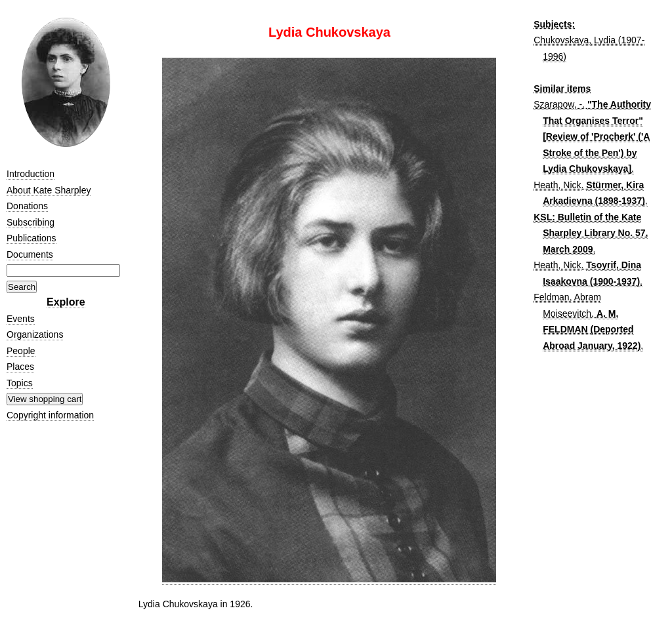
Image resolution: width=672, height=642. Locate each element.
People (21, 351)
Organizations (35, 334)
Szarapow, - (558, 104)
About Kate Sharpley (49, 190)
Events (21, 319)
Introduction (31, 174)
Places (20, 367)
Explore (66, 302)
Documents (30, 254)
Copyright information (50, 415)
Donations (27, 206)
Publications (31, 238)
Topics (20, 383)
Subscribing (31, 222)
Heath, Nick (557, 185)
